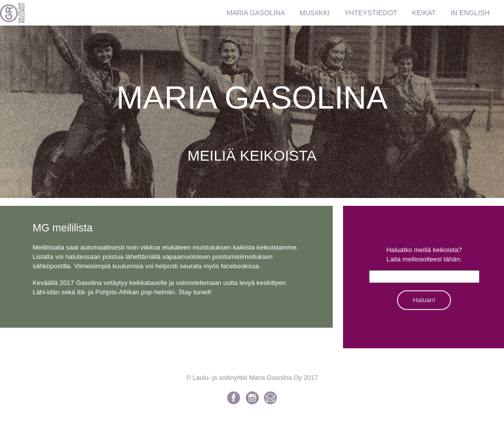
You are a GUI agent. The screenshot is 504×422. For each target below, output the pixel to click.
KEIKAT (424, 13)
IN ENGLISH (470, 13)
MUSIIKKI (315, 13)
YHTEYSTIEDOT (371, 13)
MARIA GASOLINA (256, 13)
